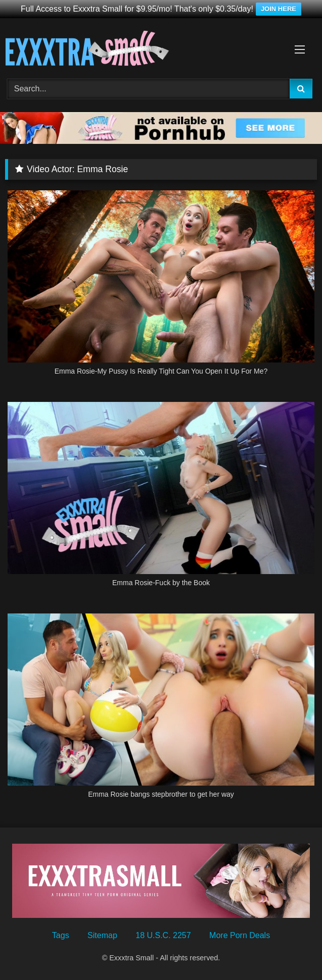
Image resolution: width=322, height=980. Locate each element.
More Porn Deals (240, 935)
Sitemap (102, 935)
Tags (61, 935)
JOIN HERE (279, 9)
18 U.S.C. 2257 (163, 935)
